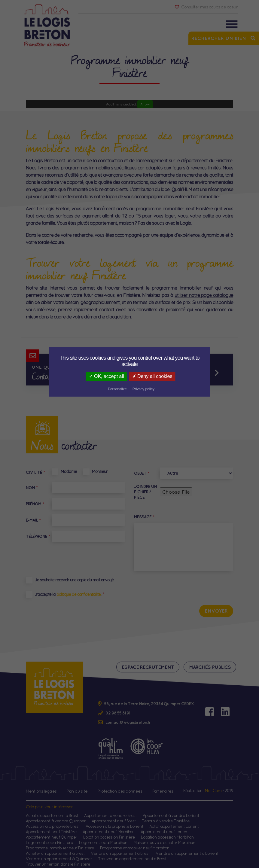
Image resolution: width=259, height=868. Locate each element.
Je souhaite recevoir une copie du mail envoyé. (75, 580)
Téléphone (38, 536)
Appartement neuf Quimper (52, 832)
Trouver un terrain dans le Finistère (58, 859)
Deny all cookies (125, 376)
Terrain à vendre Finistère (166, 816)
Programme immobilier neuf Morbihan (135, 843)
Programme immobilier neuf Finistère (60, 843)
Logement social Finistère (49, 837)
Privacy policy (190, 377)
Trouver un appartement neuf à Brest (132, 854)
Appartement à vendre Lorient (171, 810)
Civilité (35, 472)
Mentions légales (41, 786)
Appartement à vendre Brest (110, 810)
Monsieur (100, 471)
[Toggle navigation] (232, 25)
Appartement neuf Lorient (165, 827)
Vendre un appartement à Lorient (187, 848)
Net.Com (213, 785)
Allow (145, 104)
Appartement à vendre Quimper (56, 816)
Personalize (164, 377)
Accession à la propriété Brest (53, 821)
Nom (32, 488)
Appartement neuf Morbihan (109, 827)
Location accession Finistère (109, 832)
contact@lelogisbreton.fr (128, 717)
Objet (142, 473)
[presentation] (187, 588)
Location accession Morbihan (167, 832)
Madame (69, 471)
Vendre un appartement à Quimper (59, 854)
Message (144, 517)
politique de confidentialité (79, 594)
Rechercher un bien (224, 38)
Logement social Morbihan (103, 837)
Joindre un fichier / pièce (145, 492)
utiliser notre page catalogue (204, 295)
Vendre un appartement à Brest (120, 848)
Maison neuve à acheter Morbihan (164, 837)
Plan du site (77, 786)
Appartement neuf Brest (114, 816)
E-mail (33, 520)
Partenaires (163, 786)
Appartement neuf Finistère (51, 827)
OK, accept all (79, 376)
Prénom (35, 504)
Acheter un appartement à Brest (55, 848)
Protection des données (120, 786)
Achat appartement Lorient (174, 821)
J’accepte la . (68, 594)
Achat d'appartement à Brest (52, 810)
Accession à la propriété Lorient (114, 821)
